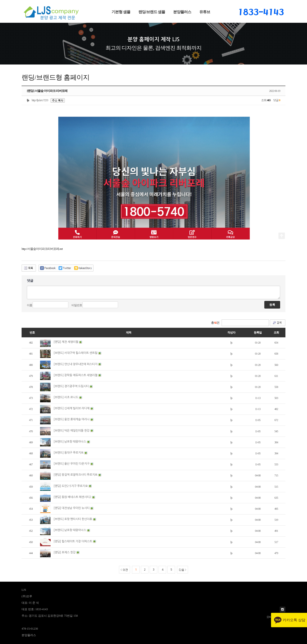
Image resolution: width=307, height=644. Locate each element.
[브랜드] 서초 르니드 (66, 397)
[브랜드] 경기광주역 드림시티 (71, 386)
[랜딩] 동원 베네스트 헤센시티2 (72, 497)
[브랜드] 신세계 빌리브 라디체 (71, 408)
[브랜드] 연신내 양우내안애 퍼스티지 (75, 364)
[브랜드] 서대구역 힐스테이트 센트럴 (75, 353)
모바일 (270, 617)
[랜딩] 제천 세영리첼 (66, 342)
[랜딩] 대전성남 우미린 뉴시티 (71, 508)
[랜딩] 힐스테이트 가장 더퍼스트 (73, 541)
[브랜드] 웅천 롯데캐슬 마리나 (71, 419)
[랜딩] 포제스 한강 (65, 552)
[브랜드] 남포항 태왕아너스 (70, 442)
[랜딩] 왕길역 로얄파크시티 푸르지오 (75, 475)
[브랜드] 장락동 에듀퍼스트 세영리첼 (75, 375)
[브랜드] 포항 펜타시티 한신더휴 (73, 519)
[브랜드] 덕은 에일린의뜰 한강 (71, 431)
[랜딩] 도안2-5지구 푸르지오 (71, 486)
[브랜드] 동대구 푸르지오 (68, 453)
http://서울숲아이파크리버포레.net (42, 249)
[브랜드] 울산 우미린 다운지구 (71, 464)
